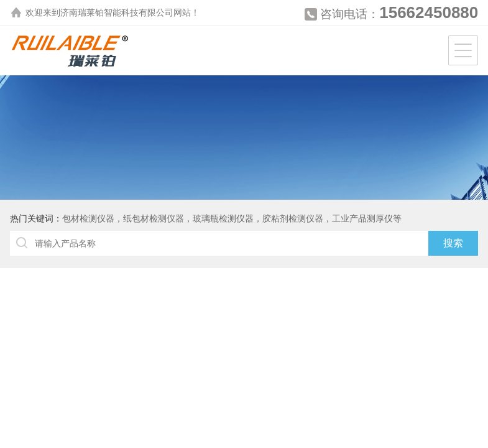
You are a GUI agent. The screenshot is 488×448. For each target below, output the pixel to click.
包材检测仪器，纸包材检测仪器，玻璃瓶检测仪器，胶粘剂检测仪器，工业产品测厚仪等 (232, 218)
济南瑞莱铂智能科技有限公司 (117, 12)
